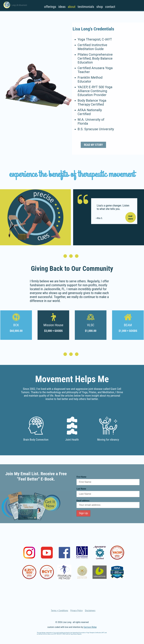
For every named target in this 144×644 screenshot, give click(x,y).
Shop (100, 7)
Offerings (50, 7)
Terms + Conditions (60, 611)
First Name (81, 477)
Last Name (81, 489)
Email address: (108, 504)
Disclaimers (90, 611)
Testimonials (86, 7)
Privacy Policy (76, 611)
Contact (110, 7)
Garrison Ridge (90, 627)
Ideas (62, 7)
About (72, 7)
